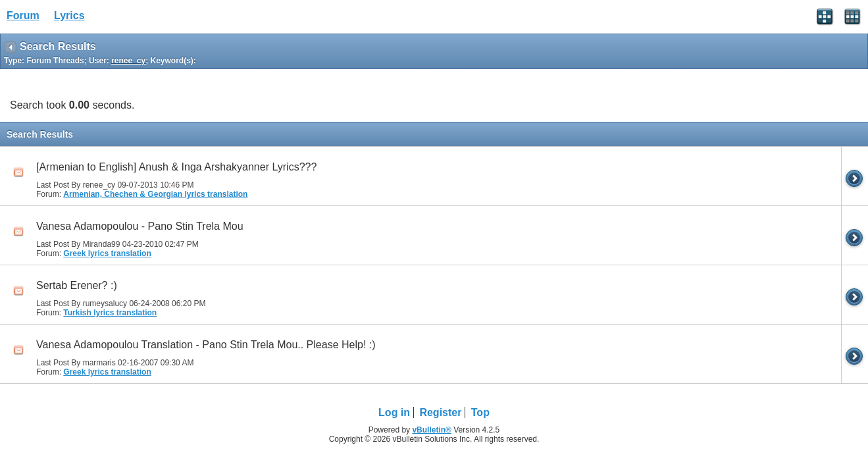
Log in (394, 412)
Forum (23, 15)
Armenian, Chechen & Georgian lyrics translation (155, 194)
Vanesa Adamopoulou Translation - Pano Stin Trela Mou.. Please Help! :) (206, 345)
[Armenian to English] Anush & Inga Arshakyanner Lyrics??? (176, 167)
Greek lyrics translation (107, 253)
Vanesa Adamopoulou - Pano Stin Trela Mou (140, 226)
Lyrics (69, 15)
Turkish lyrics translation (110, 313)
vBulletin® (432, 430)
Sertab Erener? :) (77, 285)
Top (480, 412)
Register (440, 412)
